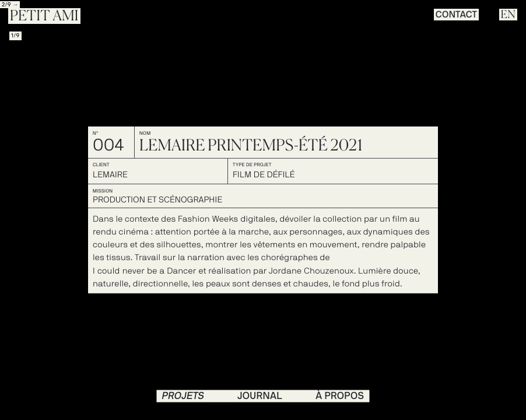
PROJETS (183, 396)
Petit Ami (44, 17)
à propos (340, 396)
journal (260, 396)
